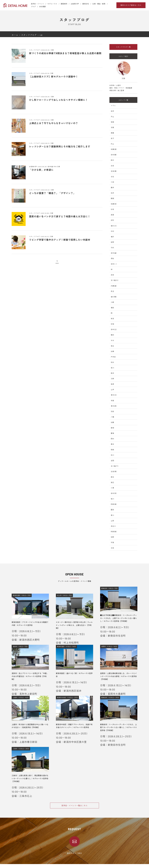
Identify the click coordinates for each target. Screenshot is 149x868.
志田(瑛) (114, 472)
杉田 (112, 209)
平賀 (112, 542)
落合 (112, 346)
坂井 (112, 111)
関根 (112, 198)
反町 (112, 220)
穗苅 (112, 335)
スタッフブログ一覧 (123, 47)
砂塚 (112, 324)
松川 (112, 455)
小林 (112, 182)
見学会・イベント (37, 4)
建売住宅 (86, 4)
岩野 (112, 242)
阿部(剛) (114, 532)
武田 (112, 275)
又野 (112, 379)
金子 (112, 138)
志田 (112, 166)
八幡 (112, 417)
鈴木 (112, 160)
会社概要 (42, 7)
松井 (112, 193)
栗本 (112, 444)
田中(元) (114, 329)
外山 (112, 117)
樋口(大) (114, 226)
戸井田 (113, 357)
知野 (112, 537)
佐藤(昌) (114, 149)
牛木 (112, 340)
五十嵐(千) (115, 466)
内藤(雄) (114, 286)
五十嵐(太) (115, 280)
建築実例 (64, 4)
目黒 (112, 127)
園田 (112, 510)
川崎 (112, 302)
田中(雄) (114, 253)
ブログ (33, 7)
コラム (113, 106)
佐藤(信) (114, 204)
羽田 (112, 411)
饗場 (112, 433)
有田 (112, 319)
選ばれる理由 (16, 860)
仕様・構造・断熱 (99, 4)
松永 (112, 362)
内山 (112, 144)
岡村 (112, 439)
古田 (112, 548)
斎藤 (112, 133)
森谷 (112, 477)
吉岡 (112, 461)
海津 (112, 384)
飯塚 (112, 428)
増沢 (112, 237)
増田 (112, 308)
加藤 (112, 422)
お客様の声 (75, 4)
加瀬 (112, 351)
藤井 (112, 188)
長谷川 (113, 526)
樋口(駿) (114, 297)
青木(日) (114, 395)
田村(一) (114, 264)
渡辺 (112, 482)
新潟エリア (52, 863)
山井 (112, 390)
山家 (112, 521)
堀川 (112, 499)
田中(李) (114, 493)
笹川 (112, 368)
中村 (112, 231)
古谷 (112, 177)
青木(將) (114, 406)
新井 (112, 373)
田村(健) (114, 155)
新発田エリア (53, 866)
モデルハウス (52, 4)
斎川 (112, 515)
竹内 (112, 248)
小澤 (112, 488)
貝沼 (112, 291)
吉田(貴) (114, 171)
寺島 (112, 401)
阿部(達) (114, 504)
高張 (112, 215)
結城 (112, 450)
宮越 (112, 122)
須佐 (112, 258)
